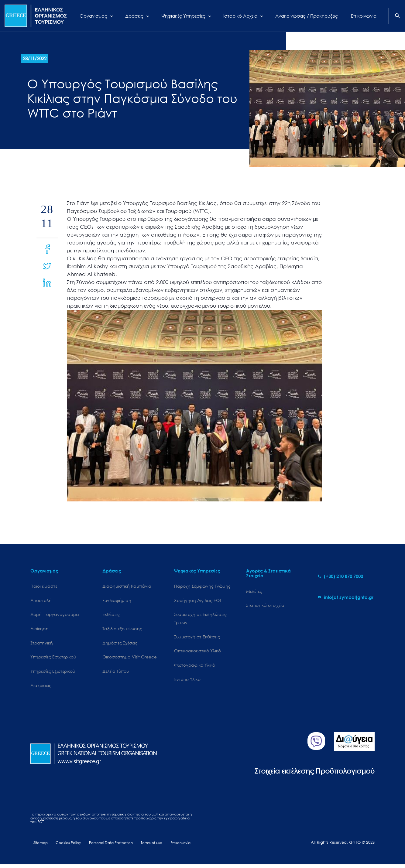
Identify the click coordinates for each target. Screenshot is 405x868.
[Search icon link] (398, 16)
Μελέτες (254, 591)
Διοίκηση (39, 630)
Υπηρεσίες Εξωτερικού (53, 673)
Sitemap (38, 846)
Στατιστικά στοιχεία (265, 606)
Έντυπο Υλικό (187, 682)
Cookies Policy (64, 846)
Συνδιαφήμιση (117, 601)
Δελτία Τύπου (116, 673)
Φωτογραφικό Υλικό (195, 667)
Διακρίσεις (41, 688)
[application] (133, 16)
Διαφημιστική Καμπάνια (127, 586)
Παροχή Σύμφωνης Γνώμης (202, 586)
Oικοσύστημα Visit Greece (130, 659)
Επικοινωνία (173, 846)
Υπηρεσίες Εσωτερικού (53, 659)
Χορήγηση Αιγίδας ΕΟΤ (198, 601)
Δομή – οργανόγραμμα (55, 615)
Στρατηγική (42, 645)
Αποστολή (41, 601)
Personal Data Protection (106, 846)
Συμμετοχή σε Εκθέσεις (197, 639)
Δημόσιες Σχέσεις (120, 645)
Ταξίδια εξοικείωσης (122, 630)
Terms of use (146, 846)
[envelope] (346, 597)
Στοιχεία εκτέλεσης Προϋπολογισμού (309, 773)
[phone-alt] (340, 576)
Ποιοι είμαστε (44, 586)
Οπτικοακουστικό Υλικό (197, 653)
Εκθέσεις (111, 615)
